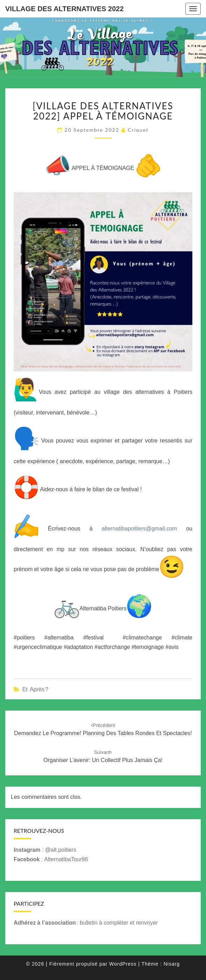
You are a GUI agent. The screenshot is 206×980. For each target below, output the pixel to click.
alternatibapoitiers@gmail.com (139, 529)
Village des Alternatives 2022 (65, 9)
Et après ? (35, 689)
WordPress (123, 964)
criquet (138, 130)
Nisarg (172, 964)
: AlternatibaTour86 (51, 859)
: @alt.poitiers (45, 850)
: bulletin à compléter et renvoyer (86, 923)
